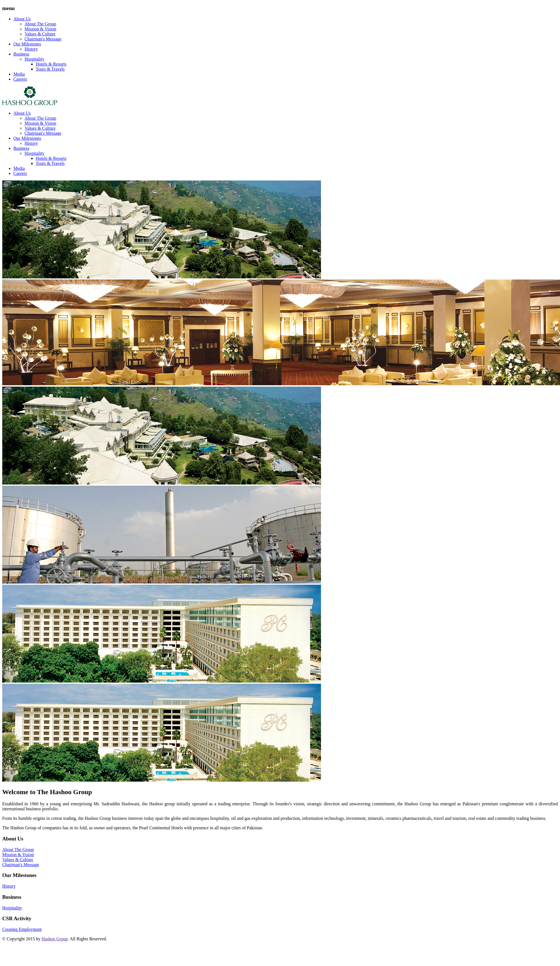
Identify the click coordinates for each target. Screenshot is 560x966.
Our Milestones (27, 44)
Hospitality (34, 59)
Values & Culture (40, 34)
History (31, 49)
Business (21, 54)
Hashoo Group (55, 939)
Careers (20, 79)
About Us (22, 19)
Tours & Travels (50, 69)
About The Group (40, 24)
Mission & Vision (40, 29)
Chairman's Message (43, 39)
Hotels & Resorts (51, 64)
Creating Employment (22, 929)
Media (19, 74)
